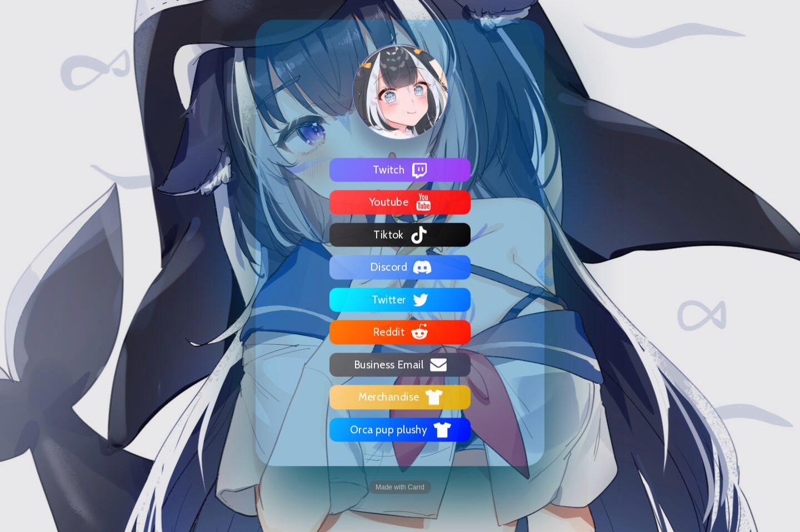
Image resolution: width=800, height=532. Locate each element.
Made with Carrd (400, 487)
